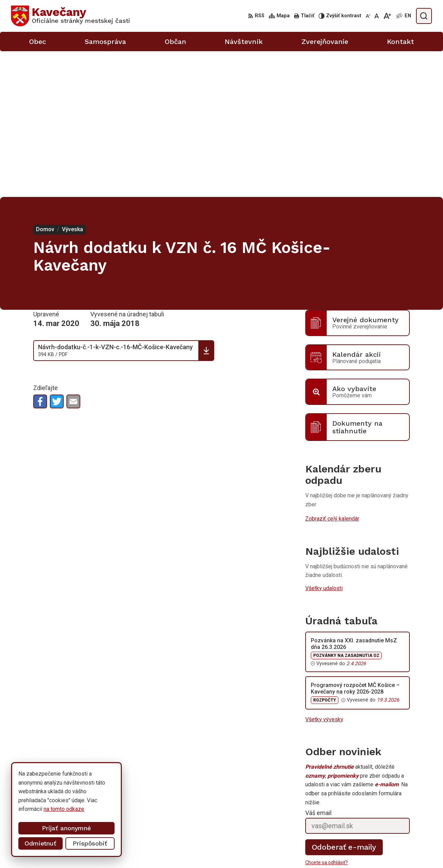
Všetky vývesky (324, 573)
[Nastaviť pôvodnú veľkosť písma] (377, 16)
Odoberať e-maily (344, 701)
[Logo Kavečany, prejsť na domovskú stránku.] (71, 16)
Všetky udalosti (324, 442)
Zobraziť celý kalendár (332, 373)
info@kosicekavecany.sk (377, 850)
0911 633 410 (364, 843)
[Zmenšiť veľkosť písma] (368, 16)
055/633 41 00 (366, 835)
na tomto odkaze (58, 809)
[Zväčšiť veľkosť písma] (387, 16)
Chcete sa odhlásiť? (327, 717)
